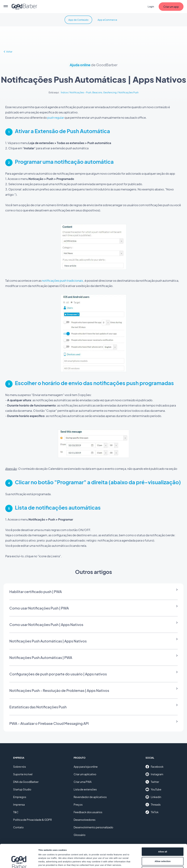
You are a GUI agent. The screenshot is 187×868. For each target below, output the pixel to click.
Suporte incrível (23, 774)
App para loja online (86, 767)
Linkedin (153, 797)
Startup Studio (22, 789)
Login (151, 6)
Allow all (163, 830)
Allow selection (163, 839)
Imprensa (19, 805)
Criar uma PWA (83, 782)
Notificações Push (128, 92)
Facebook (154, 767)
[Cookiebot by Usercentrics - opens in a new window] (19, 862)
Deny (163, 849)
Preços (78, 805)
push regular (56, 117)
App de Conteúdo (78, 20)
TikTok (152, 812)
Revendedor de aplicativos (90, 797)
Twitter (152, 782)
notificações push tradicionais (62, 280)
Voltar (8, 52)
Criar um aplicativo (85, 774)
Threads (153, 805)
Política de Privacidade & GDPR (33, 820)
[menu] (6, 7)
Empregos (20, 797)
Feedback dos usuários (88, 812)
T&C (16, 812)
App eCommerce (107, 20)
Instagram (154, 774)
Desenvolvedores (85, 820)
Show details (153, 862)
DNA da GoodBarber (26, 782)
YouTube (153, 789)
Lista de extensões (85, 789)
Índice (64, 92)
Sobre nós (20, 767)
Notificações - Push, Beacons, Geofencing (93, 92)
